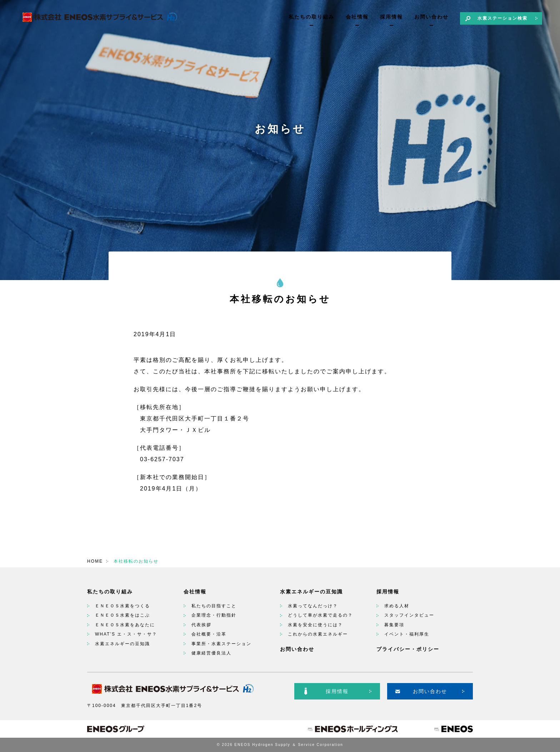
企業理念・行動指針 (214, 615)
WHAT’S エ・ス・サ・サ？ (126, 634)
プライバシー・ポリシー (408, 649)
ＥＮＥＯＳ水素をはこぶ (122, 615)
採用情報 (391, 17)
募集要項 (394, 625)
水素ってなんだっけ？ (313, 606)
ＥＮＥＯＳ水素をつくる (122, 606)
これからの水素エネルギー (318, 634)
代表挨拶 (201, 625)
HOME (95, 561)
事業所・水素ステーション (221, 644)
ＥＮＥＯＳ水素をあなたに (125, 625)
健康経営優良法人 (211, 653)
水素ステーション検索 (502, 18)
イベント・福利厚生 (407, 634)
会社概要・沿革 (209, 634)
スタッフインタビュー (409, 615)
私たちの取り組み (311, 17)
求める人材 (397, 606)
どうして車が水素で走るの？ (320, 615)
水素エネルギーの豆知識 (122, 644)
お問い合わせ (431, 17)
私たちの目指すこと (214, 606)
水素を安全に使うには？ (315, 625)
